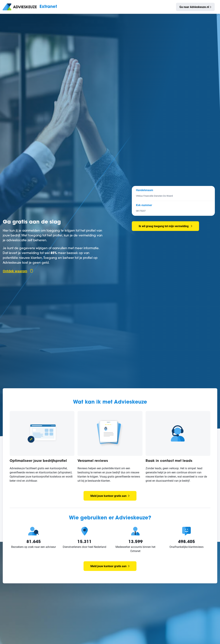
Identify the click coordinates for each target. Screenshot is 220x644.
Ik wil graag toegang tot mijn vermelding (164, 226)
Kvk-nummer (144, 205)
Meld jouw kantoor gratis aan (110, 496)
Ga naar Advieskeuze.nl (194, 7)
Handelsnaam (145, 190)
